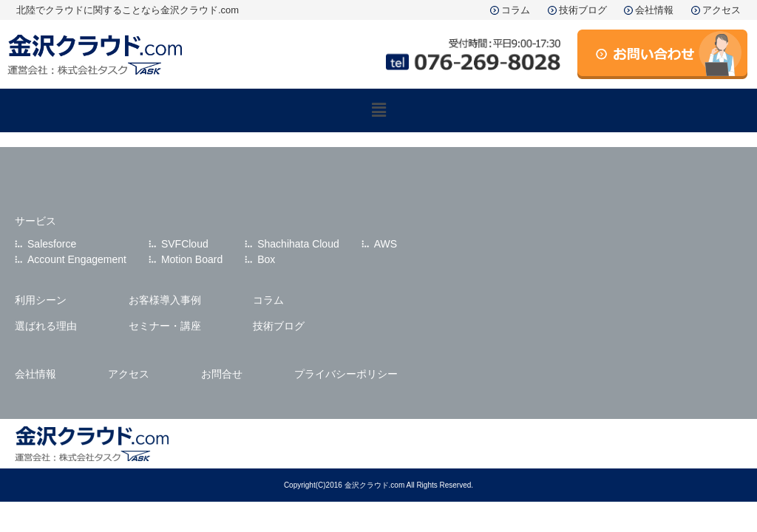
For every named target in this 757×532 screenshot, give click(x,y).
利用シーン (41, 300)
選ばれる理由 (46, 326)
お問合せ (222, 374)
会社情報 (654, 10)
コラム (516, 10)
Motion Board (192, 259)
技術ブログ (583, 10)
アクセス (722, 10)
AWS (386, 244)
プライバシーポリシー (346, 374)
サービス (35, 221)
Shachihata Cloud (298, 244)
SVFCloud (185, 244)
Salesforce (52, 244)
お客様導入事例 (165, 300)
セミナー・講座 (165, 326)
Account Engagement (77, 259)
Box (266, 259)
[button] (378, 110)
